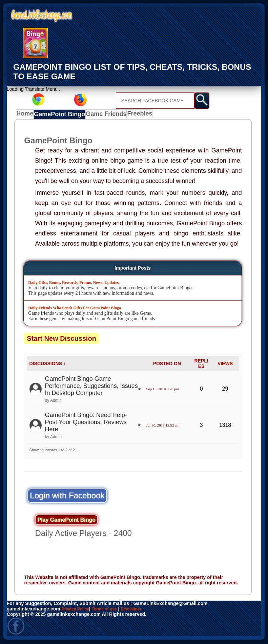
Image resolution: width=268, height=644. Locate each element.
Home (26, 115)
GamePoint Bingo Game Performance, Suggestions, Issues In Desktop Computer (91, 387)
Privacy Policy (78, 610)
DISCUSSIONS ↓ (48, 365)
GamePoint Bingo (60, 115)
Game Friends (104, 115)
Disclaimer (141, 610)
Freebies (137, 115)
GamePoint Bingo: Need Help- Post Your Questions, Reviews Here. (86, 423)
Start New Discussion (61, 339)
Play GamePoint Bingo (66, 521)
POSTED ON (167, 365)
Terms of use (111, 610)
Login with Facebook (67, 496)
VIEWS (225, 365)
